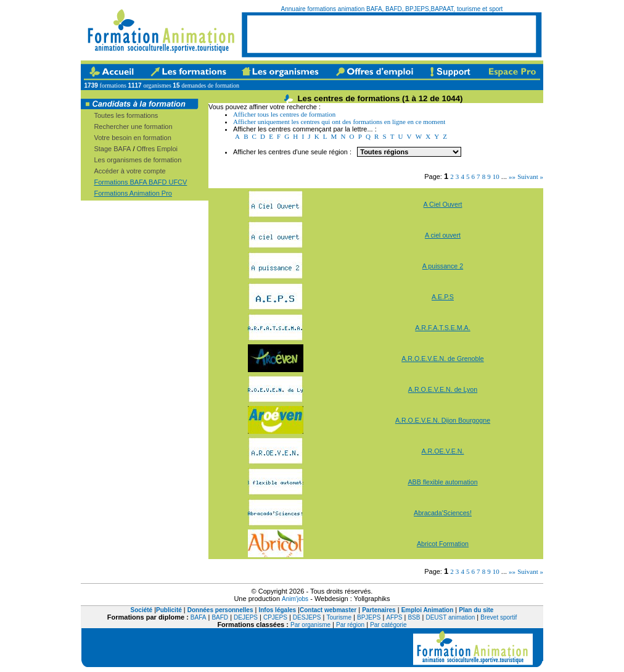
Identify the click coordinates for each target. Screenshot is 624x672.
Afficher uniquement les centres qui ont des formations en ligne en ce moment (339, 122)
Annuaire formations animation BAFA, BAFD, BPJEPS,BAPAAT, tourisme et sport (392, 9)
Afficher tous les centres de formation (284, 114)
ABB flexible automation (442, 482)
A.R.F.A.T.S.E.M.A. (442, 328)
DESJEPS (307, 617)
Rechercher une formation (133, 127)
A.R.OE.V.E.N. (443, 451)
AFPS (394, 617)
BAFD (220, 617)
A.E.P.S (443, 297)
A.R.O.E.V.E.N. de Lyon (443, 389)
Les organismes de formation (138, 160)
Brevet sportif (499, 617)
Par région (350, 625)
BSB (414, 617)
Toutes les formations (126, 115)
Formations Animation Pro (133, 193)
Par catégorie (388, 625)
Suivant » (530, 176)
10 (496, 176)
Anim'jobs (295, 599)
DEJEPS (246, 617)
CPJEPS (275, 617)
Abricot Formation (443, 544)
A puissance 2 (443, 266)
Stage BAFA (112, 149)
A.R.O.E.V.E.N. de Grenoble (442, 359)
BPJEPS (369, 617)
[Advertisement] (392, 34)
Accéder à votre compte (129, 171)
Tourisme (339, 617)
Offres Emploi (157, 149)
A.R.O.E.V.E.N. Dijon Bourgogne (443, 420)
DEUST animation (450, 617)
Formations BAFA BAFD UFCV (140, 182)
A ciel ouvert (443, 235)
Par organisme (310, 625)
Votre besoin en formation (132, 138)
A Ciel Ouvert (443, 204)
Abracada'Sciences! (443, 513)
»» (512, 176)
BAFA (199, 617)
